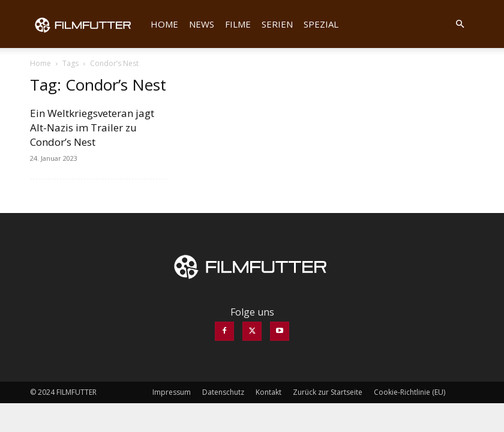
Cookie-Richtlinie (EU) (409, 392)
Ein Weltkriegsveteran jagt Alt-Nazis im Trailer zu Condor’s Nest (92, 127)
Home (164, 24)
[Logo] (88, 24)
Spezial (321, 24)
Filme (238, 24)
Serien (277, 24)
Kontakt (268, 392)
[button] (460, 24)
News (202, 24)
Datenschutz (223, 392)
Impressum (172, 392)
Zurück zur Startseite (328, 392)
